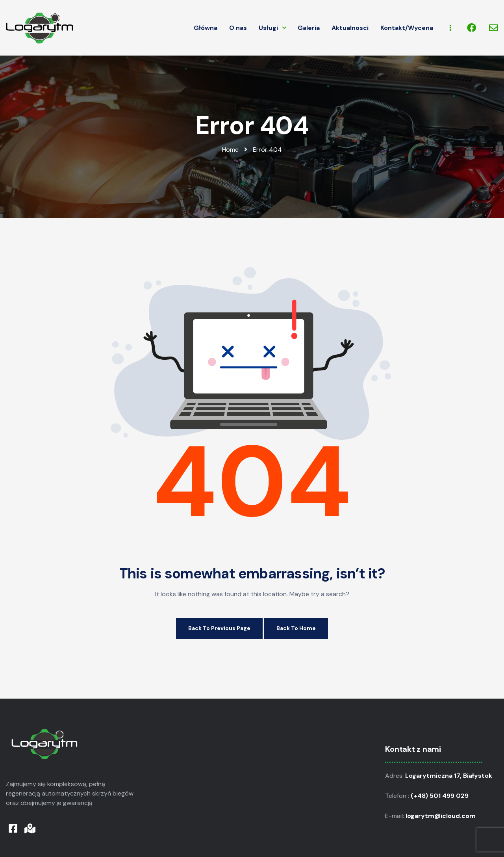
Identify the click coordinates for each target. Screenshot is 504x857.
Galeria (309, 28)
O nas (238, 28)
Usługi (272, 28)
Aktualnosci (350, 28)
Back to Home (296, 628)
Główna (206, 28)
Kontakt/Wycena (407, 28)
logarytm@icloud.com (441, 816)
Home (230, 150)
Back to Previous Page (219, 628)
